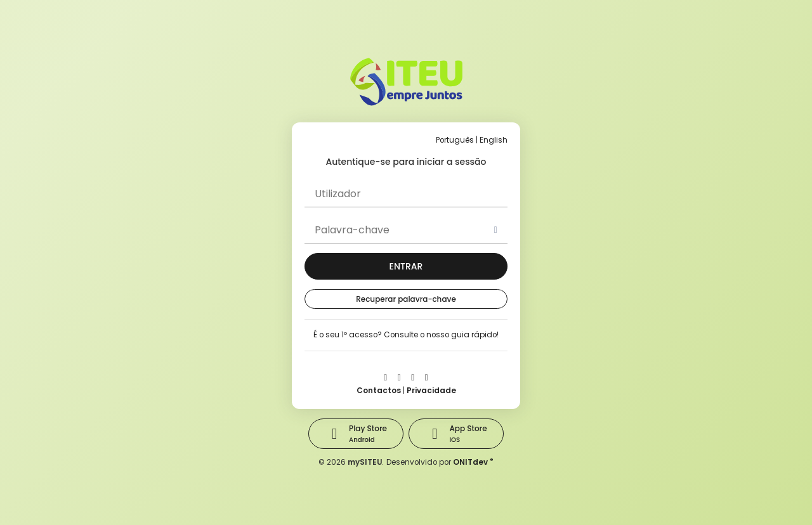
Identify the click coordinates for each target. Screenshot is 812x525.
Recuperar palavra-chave (406, 299)
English (494, 140)
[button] (406, 266)
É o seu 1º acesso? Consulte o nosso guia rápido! (406, 335)
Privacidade (431, 391)
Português (455, 140)
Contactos (379, 391)
